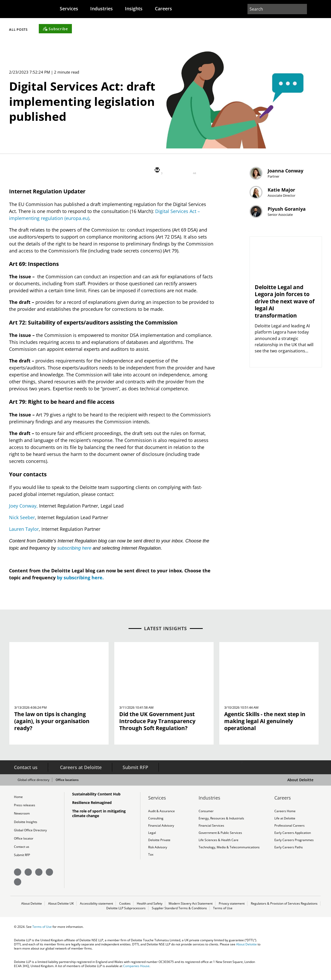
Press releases (25, 808)
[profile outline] (310, 9)
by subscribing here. (80, 579)
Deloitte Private (159, 844)
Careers (174, 9)
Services (72, 9)
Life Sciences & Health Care (219, 844)
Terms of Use (223, 914)
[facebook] (203, 173)
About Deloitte (300, 782)
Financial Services (211, 829)
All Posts (152, 29)
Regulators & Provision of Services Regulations (284, 909)
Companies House (136, 973)
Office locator (24, 843)
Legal (152, 836)
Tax (151, 860)
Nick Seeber (22, 520)
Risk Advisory (158, 852)
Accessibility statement (96, 909)
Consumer (206, 813)
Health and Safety (150, 909)
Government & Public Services (220, 836)
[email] (157, 173)
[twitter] (172, 173)
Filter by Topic (41, 29)
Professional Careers (289, 829)
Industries (107, 9)
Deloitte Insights (26, 825)
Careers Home (285, 813)
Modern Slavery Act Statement (191, 909)
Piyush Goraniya (294, 230)
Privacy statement (232, 909)
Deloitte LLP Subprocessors (126, 914)
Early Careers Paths (289, 852)
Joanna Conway (293, 177)
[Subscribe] (188, 28)
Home (18, 799)
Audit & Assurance (161, 813)
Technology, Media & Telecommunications (229, 852)
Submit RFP (135, 769)
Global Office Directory (30, 834)
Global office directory (37, 782)
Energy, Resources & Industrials (221, 821)
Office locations (71, 782)
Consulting (156, 821)
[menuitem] (72, 8)
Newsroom (22, 817)
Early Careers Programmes (294, 844)
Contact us (26, 769)
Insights (142, 9)
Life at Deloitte (285, 821)
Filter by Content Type (109, 29)
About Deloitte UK (61, 909)
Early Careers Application (293, 836)
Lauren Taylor (24, 531)
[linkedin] (188, 173)
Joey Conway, (23, 508)
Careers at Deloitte (81, 769)
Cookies (125, 909)
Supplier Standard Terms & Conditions (179, 914)
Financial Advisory (161, 829)
